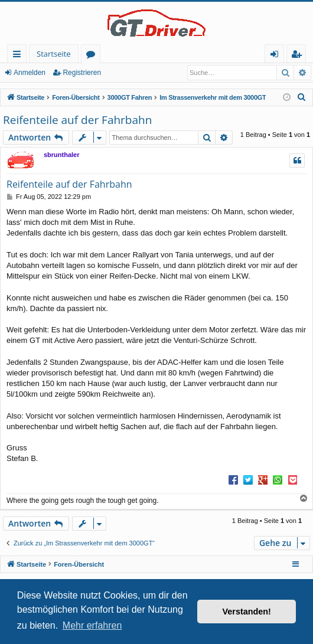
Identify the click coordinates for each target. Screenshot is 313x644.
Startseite (54, 54)
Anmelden (30, 73)
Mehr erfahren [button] (92, 625)
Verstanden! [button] (247, 612)
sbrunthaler (62, 155)
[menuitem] (302, 97)
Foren (93, 56)
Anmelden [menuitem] (278, 56)
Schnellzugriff (19, 56)
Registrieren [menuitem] (299, 56)
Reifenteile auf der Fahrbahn (77, 120)
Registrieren (82, 73)
